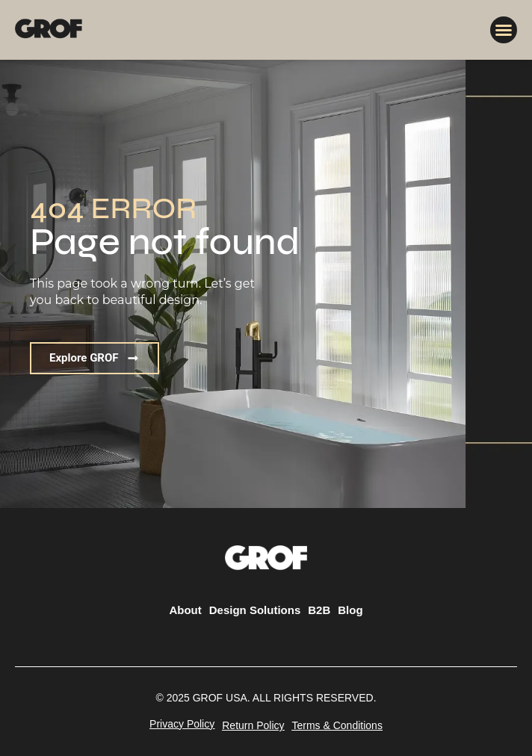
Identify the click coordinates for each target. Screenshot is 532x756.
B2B (319, 610)
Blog (350, 610)
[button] (504, 30)
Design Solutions (255, 610)
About (185, 610)
